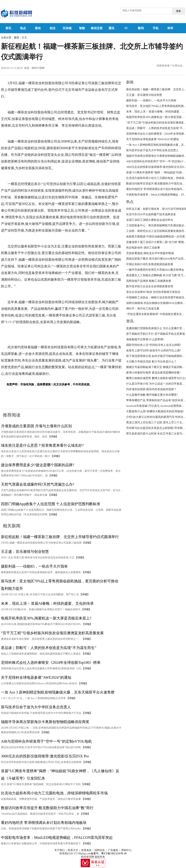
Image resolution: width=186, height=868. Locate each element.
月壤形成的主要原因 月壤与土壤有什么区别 (36, 426)
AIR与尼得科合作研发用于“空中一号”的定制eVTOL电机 (46, 741)
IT (126, 28)
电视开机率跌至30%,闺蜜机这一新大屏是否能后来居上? (46, 618)
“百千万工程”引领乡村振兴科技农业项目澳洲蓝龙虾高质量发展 (52, 633)
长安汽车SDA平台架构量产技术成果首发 (151, 214)
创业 (52, 28)
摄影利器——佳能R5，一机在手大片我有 (34, 566)
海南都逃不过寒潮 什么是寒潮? (145, 339)
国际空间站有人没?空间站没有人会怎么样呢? (154, 345)
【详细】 (53, 437)
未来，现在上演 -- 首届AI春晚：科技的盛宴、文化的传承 (47, 603)
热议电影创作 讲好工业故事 (143, 248)
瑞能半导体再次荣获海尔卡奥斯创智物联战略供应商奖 (45, 722)
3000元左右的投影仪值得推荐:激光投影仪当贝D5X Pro (45, 756)
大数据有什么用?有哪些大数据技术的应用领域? (155, 411)
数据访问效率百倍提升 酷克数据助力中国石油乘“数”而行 (47, 808)
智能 (82, 28)
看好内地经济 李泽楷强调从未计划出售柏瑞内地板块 (44, 823)
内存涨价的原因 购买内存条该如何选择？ (151, 389)
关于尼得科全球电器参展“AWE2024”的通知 (36, 677)
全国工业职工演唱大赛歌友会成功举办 (150, 220)
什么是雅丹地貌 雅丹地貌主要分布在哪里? (152, 395)
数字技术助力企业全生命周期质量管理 (150, 286)
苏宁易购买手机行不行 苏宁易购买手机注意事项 (156, 334)
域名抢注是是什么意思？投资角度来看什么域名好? (42, 445)
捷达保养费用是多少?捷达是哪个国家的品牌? (38, 465)
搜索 (178, 11)
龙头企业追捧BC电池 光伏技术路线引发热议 (153, 292)
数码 (141, 28)
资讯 (8, 28)
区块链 (67, 28)
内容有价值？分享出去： (171, 66)
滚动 (38, 28)
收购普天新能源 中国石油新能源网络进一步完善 (156, 237)
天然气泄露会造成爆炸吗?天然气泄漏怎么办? (38, 484)
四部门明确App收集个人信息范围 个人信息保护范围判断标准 (51, 504)
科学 (170, 28)
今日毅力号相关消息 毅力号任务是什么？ (151, 362)
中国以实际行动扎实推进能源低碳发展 (150, 264)
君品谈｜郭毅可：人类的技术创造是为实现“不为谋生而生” (49, 648)
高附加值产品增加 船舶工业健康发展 (149, 281)
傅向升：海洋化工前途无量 (143, 309)
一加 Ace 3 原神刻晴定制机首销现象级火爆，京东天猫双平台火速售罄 (58, 692)
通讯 (111, 28)
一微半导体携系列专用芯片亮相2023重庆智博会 (155, 270)
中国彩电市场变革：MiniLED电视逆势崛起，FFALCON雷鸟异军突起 (57, 838)
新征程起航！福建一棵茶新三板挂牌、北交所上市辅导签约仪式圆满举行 (60, 537)
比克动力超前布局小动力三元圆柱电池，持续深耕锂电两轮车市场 (54, 793)
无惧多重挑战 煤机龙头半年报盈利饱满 (150, 253)
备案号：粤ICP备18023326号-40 (109, 854)
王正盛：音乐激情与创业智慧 (25, 552)
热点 (23, 28)
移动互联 (97, 28)
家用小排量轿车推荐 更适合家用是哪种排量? (153, 373)
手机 (156, 28)
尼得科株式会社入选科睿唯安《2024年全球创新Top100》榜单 (51, 662)
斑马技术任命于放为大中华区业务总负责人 (36, 707)
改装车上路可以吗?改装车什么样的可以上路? (154, 350)
